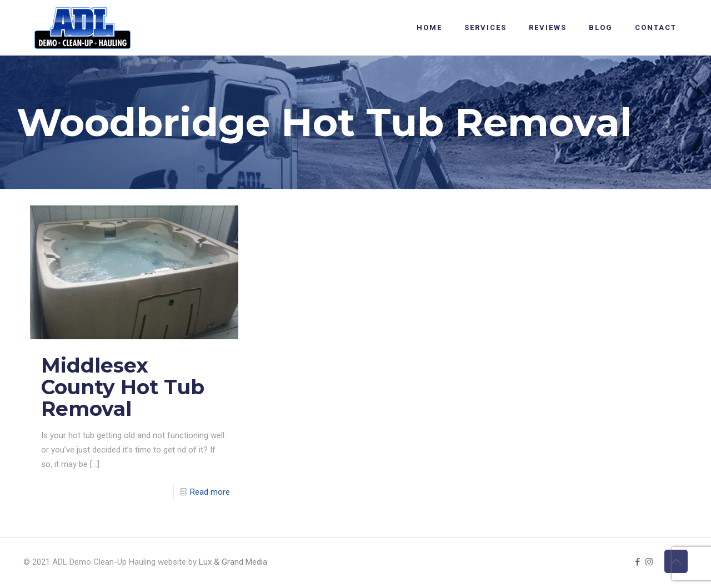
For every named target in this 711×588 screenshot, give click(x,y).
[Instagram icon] (649, 562)
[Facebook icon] (637, 562)
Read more (210, 492)
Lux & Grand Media (233, 562)
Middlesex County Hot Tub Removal (123, 387)
